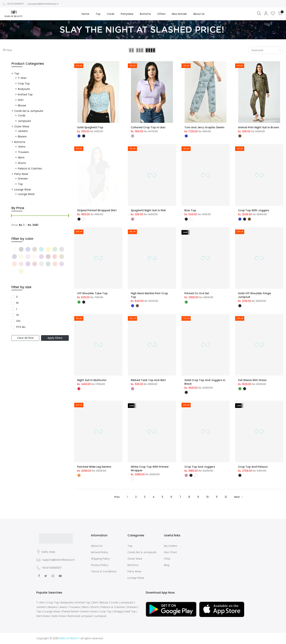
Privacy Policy (100, 565)
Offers (161, 14)
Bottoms (145, 14)
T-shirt (22, 78)
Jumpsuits (24, 121)
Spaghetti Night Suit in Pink (148, 210)
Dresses (23, 179)
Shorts (22, 163)
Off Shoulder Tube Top (92, 293)
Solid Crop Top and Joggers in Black (205, 382)
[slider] (11, 216)
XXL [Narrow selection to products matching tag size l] (18, 321)
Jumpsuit (101, 616)
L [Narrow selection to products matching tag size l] (17, 309)
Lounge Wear (23, 190)
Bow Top (190, 210)
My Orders (170, 546)
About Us (199, 14)
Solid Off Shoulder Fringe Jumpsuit (254, 295)
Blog (167, 565)
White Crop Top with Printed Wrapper (150, 469)
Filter (7, 50)
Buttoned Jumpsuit (80, 616)
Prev (117, 497)
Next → (239, 497)
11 (217, 497)
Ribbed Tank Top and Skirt (148, 380)
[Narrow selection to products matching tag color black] (15, 249)
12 (226, 497)
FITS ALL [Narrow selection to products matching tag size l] (21, 327)
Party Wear (21, 174)
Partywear (127, 14)
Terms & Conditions (104, 571)
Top (98, 14)
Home (85, 14)
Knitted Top (25, 94)
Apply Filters (55, 338)
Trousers (23, 152)
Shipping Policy (100, 559)
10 (207, 497)
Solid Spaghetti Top (90, 127)
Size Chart (170, 552)
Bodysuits (24, 89)
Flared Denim (71, 611)
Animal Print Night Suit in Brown (259, 127)
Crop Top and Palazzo (253, 467)
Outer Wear (22, 126)
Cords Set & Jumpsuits (29, 111)
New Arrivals (179, 14)
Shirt (21, 100)
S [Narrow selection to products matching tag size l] (17, 297)
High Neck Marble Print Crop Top (149, 295)
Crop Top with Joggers (254, 210)
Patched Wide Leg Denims (94, 467)
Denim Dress (89, 611)
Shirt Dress (43, 616)
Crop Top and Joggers (200, 467)
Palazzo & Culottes (30, 168)
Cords (111, 14)
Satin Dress (59, 616)
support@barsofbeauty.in (45, 4)
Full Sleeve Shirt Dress (252, 380)
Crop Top (24, 84)
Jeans (22, 147)
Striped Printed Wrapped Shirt (97, 210)
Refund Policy (100, 552)
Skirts (21, 158)
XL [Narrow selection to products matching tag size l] (18, 315)
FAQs (167, 559)
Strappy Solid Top (125, 611)
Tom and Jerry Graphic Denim (204, 127)
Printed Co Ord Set (197, 293)
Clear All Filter (25, 338)
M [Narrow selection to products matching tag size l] (17, 303)
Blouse (22, 105)
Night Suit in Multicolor (92, 380)
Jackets (23, 131)
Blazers (22, 137)
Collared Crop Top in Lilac (148, 127)
